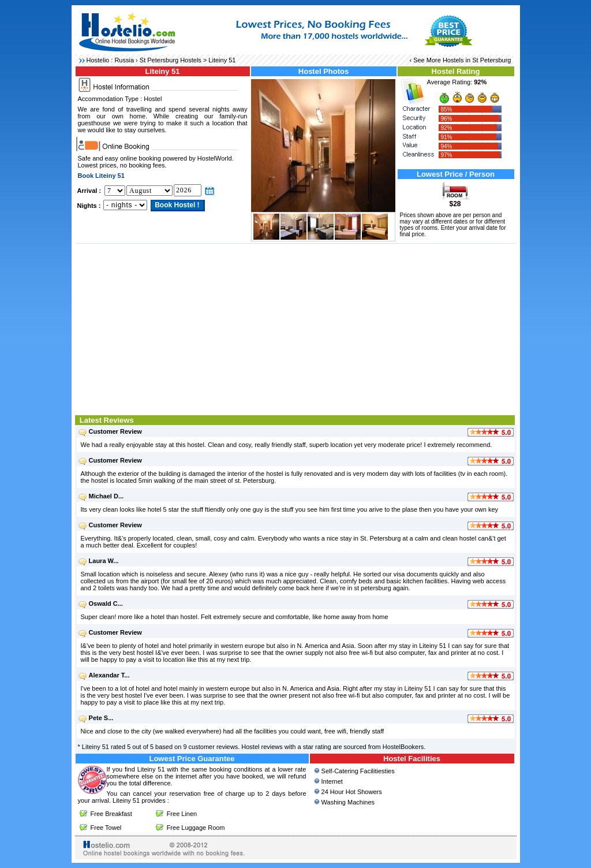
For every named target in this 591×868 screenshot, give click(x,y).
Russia (124, 60)
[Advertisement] (296, 328)
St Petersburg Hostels (171, 60)
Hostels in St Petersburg (477, 60)
